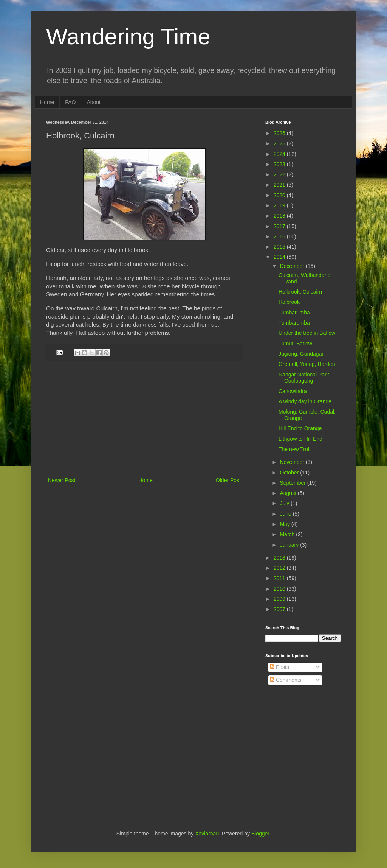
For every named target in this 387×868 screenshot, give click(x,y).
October (290, 473)
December (293, 266)
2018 (280, 216)
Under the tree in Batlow (307, 333)
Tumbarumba (294, 313)
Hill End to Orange (300, 428)
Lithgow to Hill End (300, 439)
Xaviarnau (207, 834)
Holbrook (289, 302)
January (290, 545)
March (288, 534)
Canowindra (293, 391)
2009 (280, 599)
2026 (280, 133)
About (94, 102)
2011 (280, 578)
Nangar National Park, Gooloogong (305, 378)
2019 (280, 205)
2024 (280, 154)
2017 (280, 226)
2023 (280, 164)
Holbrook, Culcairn (300, 292)
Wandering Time (128, 37)
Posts (279, 667)
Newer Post (62, 480)
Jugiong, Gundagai (301, 354)
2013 (280, 558)
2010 (280, 589)
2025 (280, 143)
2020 (280, 195)
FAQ (70, 102)
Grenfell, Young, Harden (307, 364)
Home (47, 102)
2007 (280, 609)
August (289, 493)
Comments (286, 680)
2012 (280, 568)
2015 (280, 247)
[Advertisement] (144, 419)
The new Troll (294, 449)
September (293, 483)
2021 (280, 185)
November (293, 462)
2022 (280, 174)
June (286, 514)
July (285, 503)
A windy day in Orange (305, 401)
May (285, 524)
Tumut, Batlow (295, 344)
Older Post (228, 480)
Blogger (260, 834)
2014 (280, 257)
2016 (280, 236)
